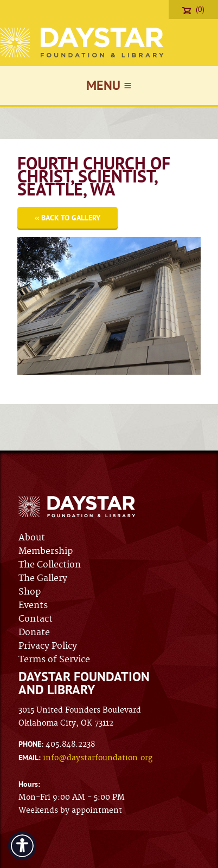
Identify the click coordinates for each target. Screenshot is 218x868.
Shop (30, 592)
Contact (36, 619)
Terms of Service (54, 660)
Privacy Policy (48, 646)
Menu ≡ (109, 85)
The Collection (50, 565)
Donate (34, 632)
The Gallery (43, 578)
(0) (193, 9)
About (32, 538)
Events (33, 605)
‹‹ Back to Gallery (68, 218)
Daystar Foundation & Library (83, 43)
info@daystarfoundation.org (98, 758)
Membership (46, 551)
